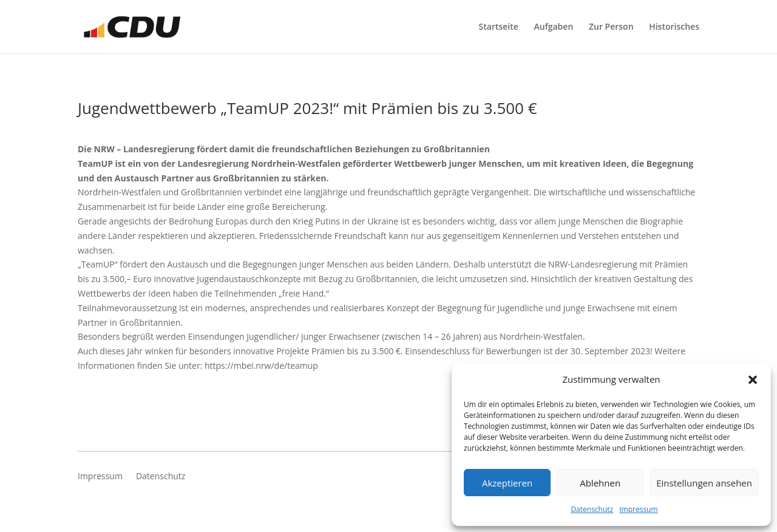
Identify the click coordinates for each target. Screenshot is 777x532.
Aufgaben (554, 27)
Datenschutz (592, 509)
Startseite (499, 27)
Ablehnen (600, 483)
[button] (753, 380)
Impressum (638, 509)
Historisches (674, 27)
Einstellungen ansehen (704, 483)
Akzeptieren (507, 483)
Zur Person (611, 27)
